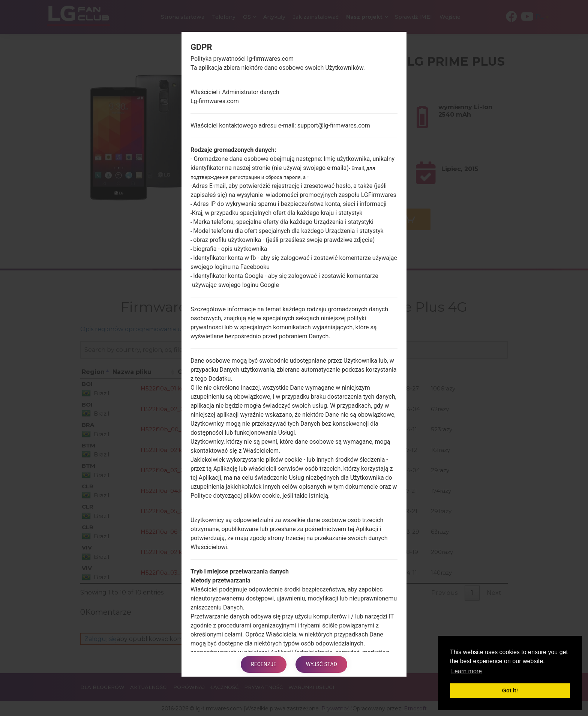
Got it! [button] (510, 690)
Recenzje (263, 664)
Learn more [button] (466, 671)
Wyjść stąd (322, 664)
